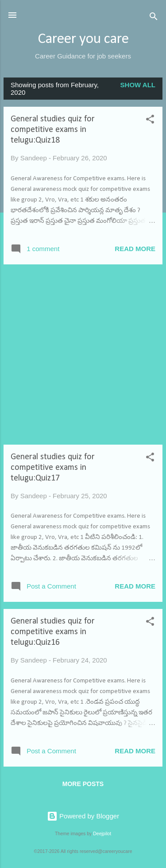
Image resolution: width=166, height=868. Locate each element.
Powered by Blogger (83, 816)
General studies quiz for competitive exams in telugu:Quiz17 (53, 468)
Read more (135, 249)
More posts (83, 784)
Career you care (83, 39)
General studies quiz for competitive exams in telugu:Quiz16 (53, 632)
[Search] (154, 18)
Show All (138, 85)
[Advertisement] (83, 355)
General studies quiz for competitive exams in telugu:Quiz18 (53, 130)
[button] (150, 121)
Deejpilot (102, 833)
